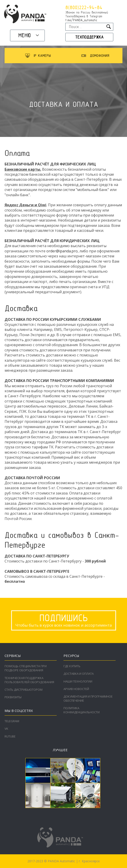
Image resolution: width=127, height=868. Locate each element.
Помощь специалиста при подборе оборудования (26, 668)
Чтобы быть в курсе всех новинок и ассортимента (64, 620)
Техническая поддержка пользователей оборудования (29, 680)
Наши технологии (78, 681)
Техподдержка (89, 37)
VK (6, 729)
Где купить (72, 666)
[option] (51, 56)
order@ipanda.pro (62, 251)
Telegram (12, 721)
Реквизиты (13, 697)
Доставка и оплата (79, 674)
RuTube (10, 736)
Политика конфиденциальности (82, 710)
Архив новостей (76, 689)
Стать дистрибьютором (24, 690)
